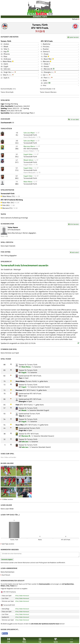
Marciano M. (48, 69)
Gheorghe (47, 72)
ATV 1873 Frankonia (31, 149)
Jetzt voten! (75, 252)
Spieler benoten (74, 37)
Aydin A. (7, 78)
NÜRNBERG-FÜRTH (40, 17)
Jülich (46, 83)
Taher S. (6, 49)
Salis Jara (7, 69)
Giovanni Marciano (51, 92)
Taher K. (6, 75)
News (24, 640)
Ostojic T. (47, 64)
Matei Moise (28, 182)
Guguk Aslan (28, 154)
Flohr (46, 56)
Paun (46, 77)
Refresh (75, 19)
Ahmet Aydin (10, 92)
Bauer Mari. (48, 59)
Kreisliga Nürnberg (11, 104)
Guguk (6, 66)
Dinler (45, 80)
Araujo (46, 54)
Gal (44, 75)
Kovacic (46, 66)
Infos (17, 596)
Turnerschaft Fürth (30, 135)
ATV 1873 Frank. (40, 28)
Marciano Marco (29, 146)
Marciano (46, 61)
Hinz (45, 85)
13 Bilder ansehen (7, 499)
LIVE (9, 640)
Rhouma (7, 54)
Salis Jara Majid (29, 133)
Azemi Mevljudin (29, 137)
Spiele (56, 640)
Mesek (6, 46)
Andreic (6, 44)
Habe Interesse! (24, 596)
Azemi (6, 64)
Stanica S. (46, 51)
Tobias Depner (13, 227)
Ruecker (46, 49)
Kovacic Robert (29, 151)
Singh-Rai (7, 72)
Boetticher (47, 44)
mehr (71, 640)
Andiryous (7, 59)
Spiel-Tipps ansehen (8, 544)
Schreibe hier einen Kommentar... (40, 555)
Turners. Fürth (40, 25)
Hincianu (46, 46)
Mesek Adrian (28, 160)
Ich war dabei (75, 119)
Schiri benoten (74, 224)
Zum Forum (6, 575)
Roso (5, 56)
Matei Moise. (7, 61)
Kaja (5, 51)
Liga (40, 640)
